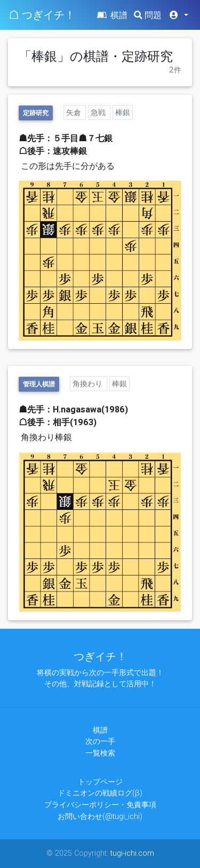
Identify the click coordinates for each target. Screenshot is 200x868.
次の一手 (100, 741)
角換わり (89, 384)
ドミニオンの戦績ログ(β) (100, 793)
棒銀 (123, 112)
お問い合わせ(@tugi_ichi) (100, 816)
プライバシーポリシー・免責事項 (100, 805)
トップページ (100, 782)
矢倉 (75, 112)
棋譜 (111, 15)
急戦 (99, 112)
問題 (148, 15)
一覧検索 (100, 753)
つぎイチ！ (100, 656)
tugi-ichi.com (132, 853)
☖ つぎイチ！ (42, 15)
